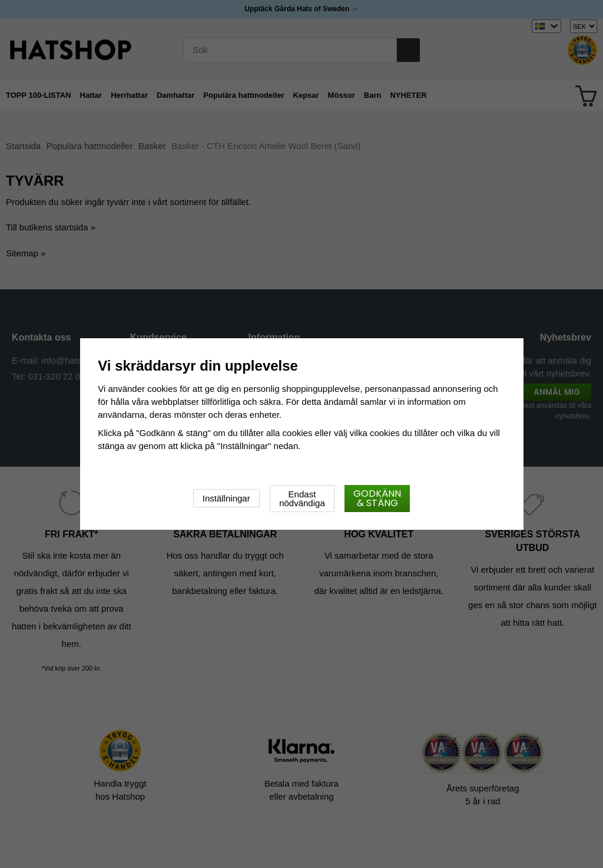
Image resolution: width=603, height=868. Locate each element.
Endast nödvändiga (302, 499)
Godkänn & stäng (377, 498)
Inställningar (226, 498)
